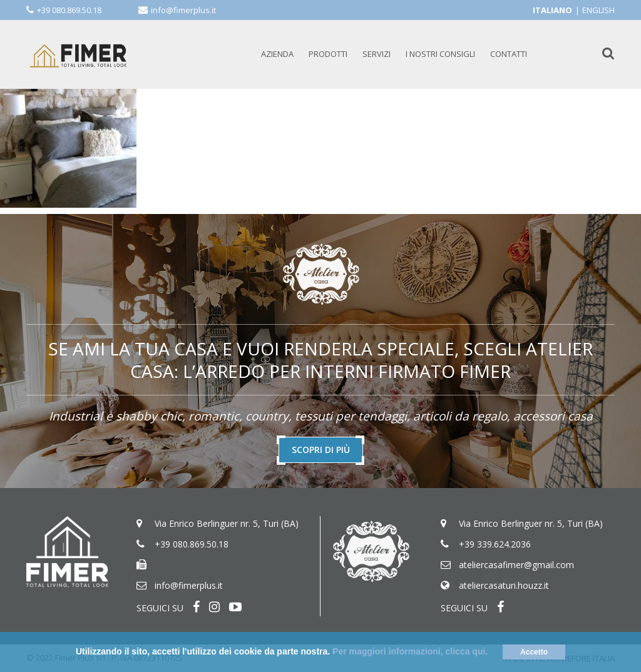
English (598, 10)
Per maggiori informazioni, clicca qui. (410, 651)
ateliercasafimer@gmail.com (516, 565)
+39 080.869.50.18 (69, 10)
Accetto (534, 652)
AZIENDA (277, 54)
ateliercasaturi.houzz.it (504, 585)
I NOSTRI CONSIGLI (440, 54)
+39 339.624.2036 (495, 544)
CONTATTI (509, 54)
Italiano (552, 10)
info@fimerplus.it (183, 10)
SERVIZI (377, 54)
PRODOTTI (328, 54)
